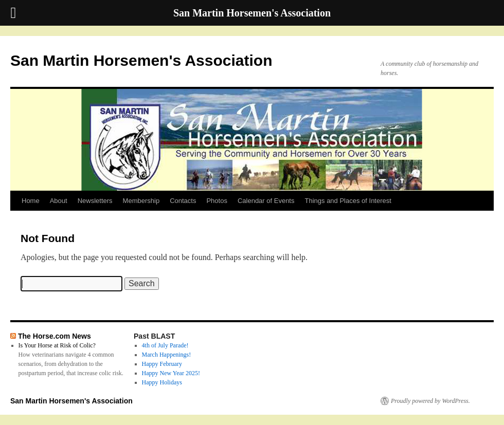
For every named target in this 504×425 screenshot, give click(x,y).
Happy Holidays (162, 382)
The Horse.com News (55, 336)
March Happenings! (167, 355)
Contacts (183, 201)
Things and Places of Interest (348, 201)
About (59, 201)
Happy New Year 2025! (171, 373)
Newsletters (95, 201)
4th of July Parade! (165, 345)
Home (31, 201)
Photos (217, 201)
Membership (141, 201)
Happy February (162, 364)
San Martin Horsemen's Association (141, 60)
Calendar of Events (266, 201)
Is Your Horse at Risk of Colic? (57, 345)
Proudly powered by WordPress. (430, 401)
